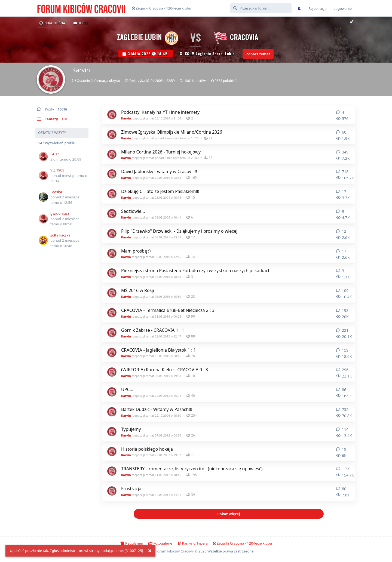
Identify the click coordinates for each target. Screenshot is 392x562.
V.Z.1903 (57, 170)
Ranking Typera (193, 543)
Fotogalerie (160, 543)
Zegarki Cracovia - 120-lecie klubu (162, 8)
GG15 (55, 154)
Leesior (56, 192)
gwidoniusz (60, 213)
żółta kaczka (60, 235)
